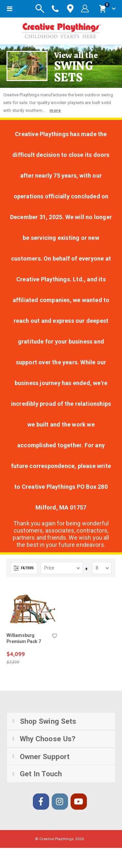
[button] (55, 636)
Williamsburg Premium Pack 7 (24, 638)
